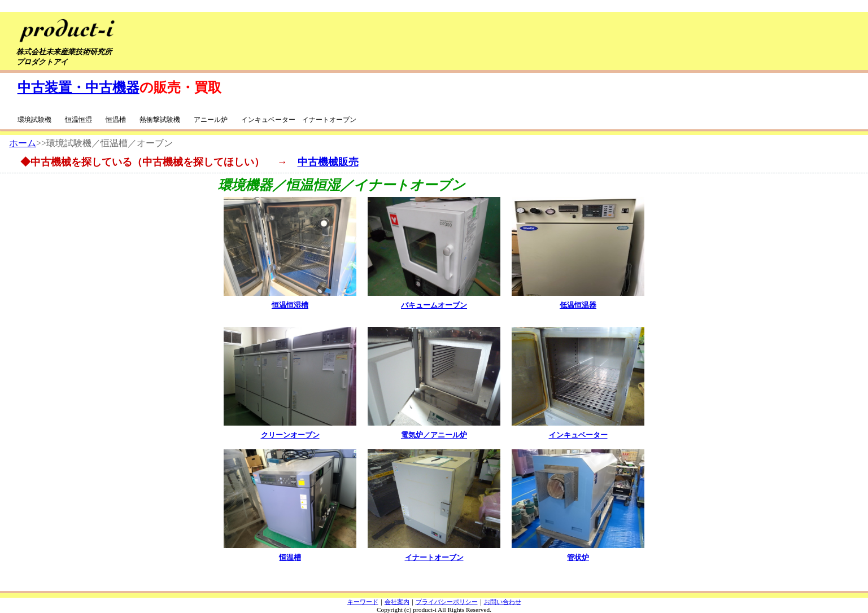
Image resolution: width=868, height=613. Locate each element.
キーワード (363, 602)
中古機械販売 (328, 162)
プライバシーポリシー (447, 602)
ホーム (23, 143)
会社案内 (397, 602)
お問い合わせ (503, 602)
